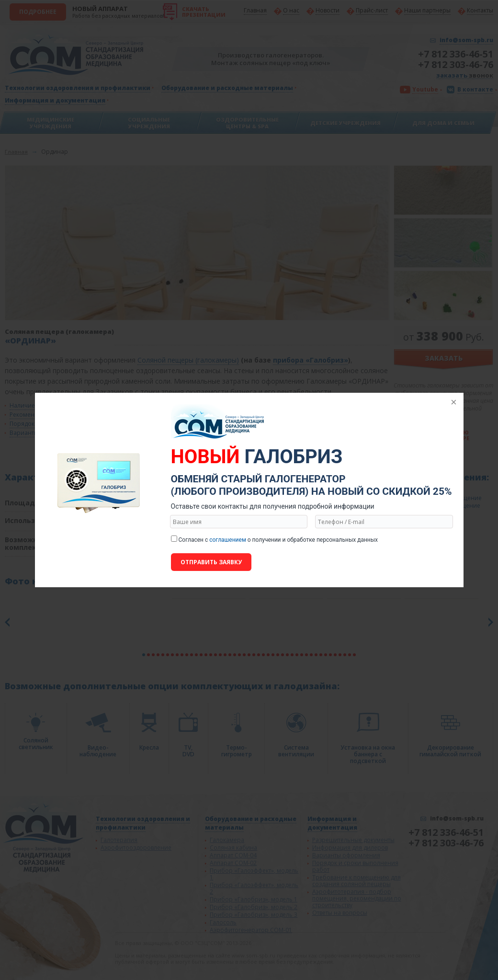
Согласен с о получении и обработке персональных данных (278, 540)
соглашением (228, 540)
